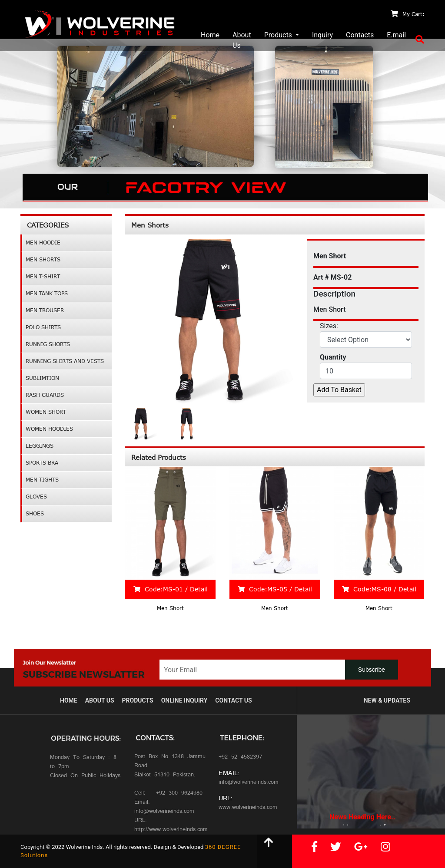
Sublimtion (42, 378)
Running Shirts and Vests (65, 361)
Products (279, 35)
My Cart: (408, 14)
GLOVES (36, 497)
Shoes (35, 513)
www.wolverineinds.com (248, 808)
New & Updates (387, 700)
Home (210, 35)
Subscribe (372, 670)
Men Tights (42, 480)
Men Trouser (45, 310)
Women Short (46, 412)
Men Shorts (43, 259)
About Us (242, 40)
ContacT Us (233, 700)
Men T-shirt (43, 276)
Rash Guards (45, 395)
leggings (40, 446)
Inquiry (322, 35)
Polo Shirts (43, 327)
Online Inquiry (184, 700)
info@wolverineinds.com (249, 783)
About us (100, 700)
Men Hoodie (43, 243)
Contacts (360, 35)
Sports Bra (42, 463)
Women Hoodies (49, 429)
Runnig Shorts (48, 344)
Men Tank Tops (47, 293)
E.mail (396, 35)
